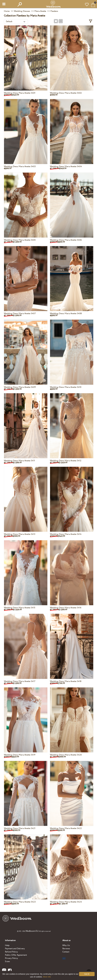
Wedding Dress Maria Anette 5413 (20, 534)
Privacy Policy (11, 958)
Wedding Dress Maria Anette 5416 (66, 608)
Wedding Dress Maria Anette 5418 (66, 681)
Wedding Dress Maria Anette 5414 (66, 534)
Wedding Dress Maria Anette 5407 (20, 314)
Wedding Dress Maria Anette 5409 (20, 387)
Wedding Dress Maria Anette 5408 (66, 314)
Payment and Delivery (15, 949)
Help (7, 945)
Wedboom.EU (32, 931)
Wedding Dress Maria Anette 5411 (19, 461)
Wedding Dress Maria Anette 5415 (20, 608)
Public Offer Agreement (16, 955)
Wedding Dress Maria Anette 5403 (20, 167)
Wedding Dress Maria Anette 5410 (66, 387)
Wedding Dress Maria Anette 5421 (20, 828)
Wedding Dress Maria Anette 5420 (66, 755)
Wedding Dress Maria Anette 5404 (66, 167)
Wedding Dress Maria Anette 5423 (20, 902)
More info (47, 977)
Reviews (66, 949)
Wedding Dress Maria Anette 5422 (66, 828)
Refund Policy (11, 952)
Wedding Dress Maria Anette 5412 (66, 461)
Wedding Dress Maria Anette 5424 (66, 902)
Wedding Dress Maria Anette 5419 (20, 755)
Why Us (66, 945)
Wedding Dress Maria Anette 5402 (66, 93)
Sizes (7, 961)
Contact (66, 952)
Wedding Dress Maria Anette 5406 (66, 240)
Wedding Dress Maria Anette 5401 (20, 93)
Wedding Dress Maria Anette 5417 (20, 681)
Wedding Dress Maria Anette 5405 (20, 240)
